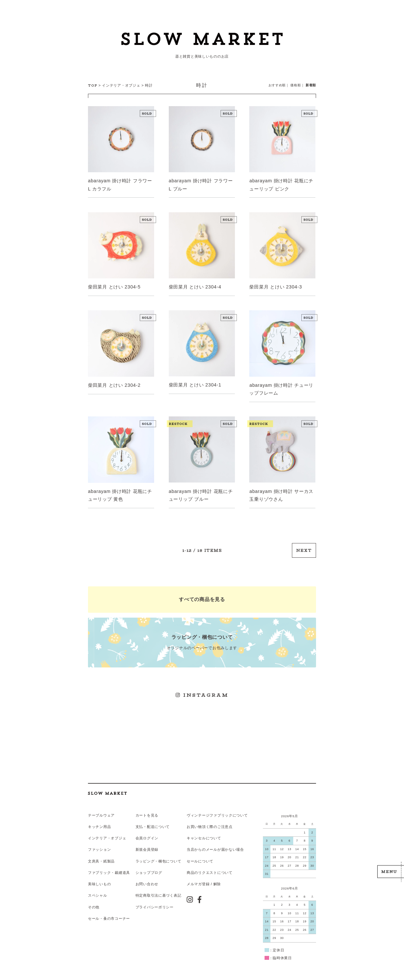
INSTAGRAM (202, 689)
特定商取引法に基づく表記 (158, 887)
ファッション (99, 842)
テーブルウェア (101, 808)
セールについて (200, 853)
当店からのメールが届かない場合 (215, 842)
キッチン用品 (99, 819)
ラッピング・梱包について (158, 853)
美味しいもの (99, 875)
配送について (158, 819)
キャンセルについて (203, 830)
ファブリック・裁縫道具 (109, 864)
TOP (93, 85)
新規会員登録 (147, 842)
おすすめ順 (277, 85)
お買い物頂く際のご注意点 (209, 819)
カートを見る (147, 808)
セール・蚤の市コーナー (109, 909)
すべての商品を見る (202, 595)
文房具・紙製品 (101, 853)
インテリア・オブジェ (121, 85)
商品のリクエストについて (209, 864)
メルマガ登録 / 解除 (203, 875)
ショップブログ (149, 864)
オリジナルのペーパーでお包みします (202, 637)
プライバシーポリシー (154, 898)
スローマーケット (202, 41)
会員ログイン (147, 830)
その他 (94, 898)
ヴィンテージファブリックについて (217, 808)
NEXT (304, 547)
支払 (139, 819)
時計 (149, 85)
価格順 (296, 85)
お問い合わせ (147, 875)
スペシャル (98, 887)
